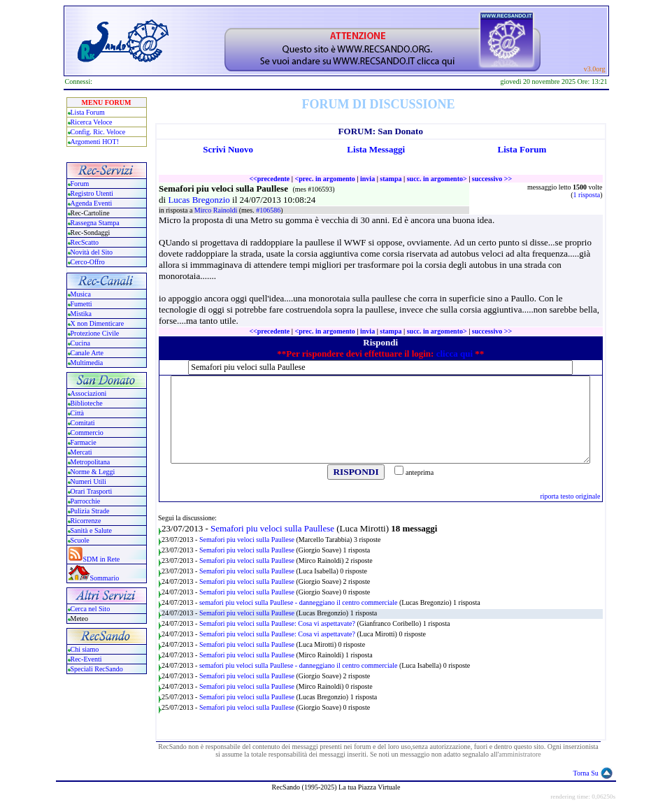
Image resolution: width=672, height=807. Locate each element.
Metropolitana (91, 462)
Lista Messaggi (376, 149)
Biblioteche (87, 403)
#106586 (268, 210)
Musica (81, 294)
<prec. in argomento (324, 179)
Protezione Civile (95, 333)
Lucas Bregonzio (200, 200)
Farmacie (84, 442)
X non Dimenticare (98, 323)
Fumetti (81, 304)
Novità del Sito (92, 252)
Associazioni (89, 393)
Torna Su (586, 773)
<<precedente (269, 179)
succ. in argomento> (437, 179)
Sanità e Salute (91, 530)
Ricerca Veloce (92, 122)
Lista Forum (88, 112)
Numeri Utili (90, 481)
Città (77, 413)
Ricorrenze (86, 521)
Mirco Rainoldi (217, 210)
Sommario (105, 578)
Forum (80, 184)
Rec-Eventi (86, 659)
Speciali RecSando (97, 669)
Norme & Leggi (93, 472)
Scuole (80, 540)
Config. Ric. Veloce (98, 132)
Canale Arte (87, 353)
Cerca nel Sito (91, 609)
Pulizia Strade (90, 511)
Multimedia (87, 363)
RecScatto (85, 242)
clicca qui (455, 353)
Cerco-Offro (88, 262)
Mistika (81, 314)
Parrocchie (86, 501)
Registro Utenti (92, 193)
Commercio (87, 433)
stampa (391, 179)
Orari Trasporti (92, 491)
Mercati (81, 452)
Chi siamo (85, 649)
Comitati (83, 423)
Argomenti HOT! (95, 142)
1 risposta (587, 195)
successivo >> (492, 179)
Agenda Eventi (92, 203)
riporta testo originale (570, 496)
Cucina (80, 343)
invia (367, 179)
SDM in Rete (102, 559)
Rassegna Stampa (95, 223)
